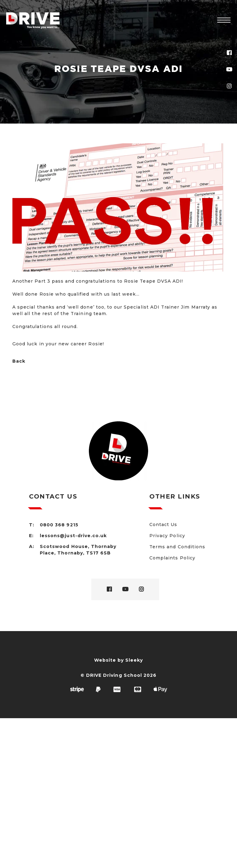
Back (19, 361)
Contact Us (163, 525)
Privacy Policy (167, 536)
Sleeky (134, 660)
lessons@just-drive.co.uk (73, 536)
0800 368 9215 (59, 525)
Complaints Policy (172, 558)
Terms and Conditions (177, 547)
